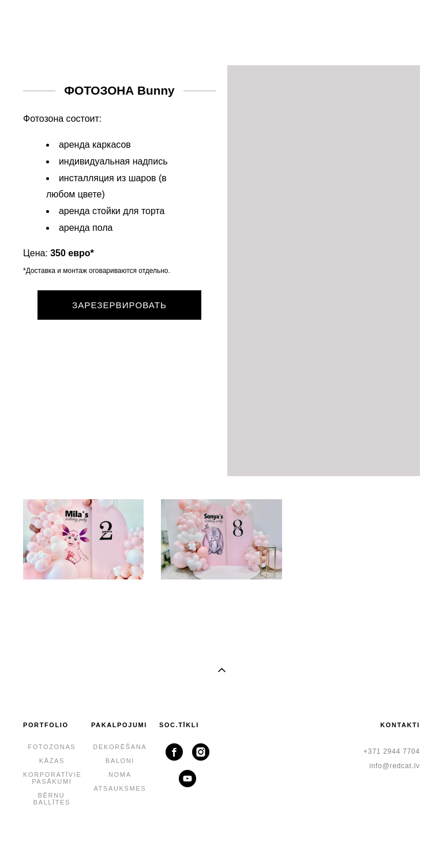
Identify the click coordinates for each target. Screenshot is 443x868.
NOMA (120, 775)
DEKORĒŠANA (120, 747)
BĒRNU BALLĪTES (52, 799)
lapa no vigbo (221, 841)
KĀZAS (52, 761)
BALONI (120, 761)
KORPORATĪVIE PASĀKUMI (52, 778)
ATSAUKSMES (120, 788)
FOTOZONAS (52, 747)
